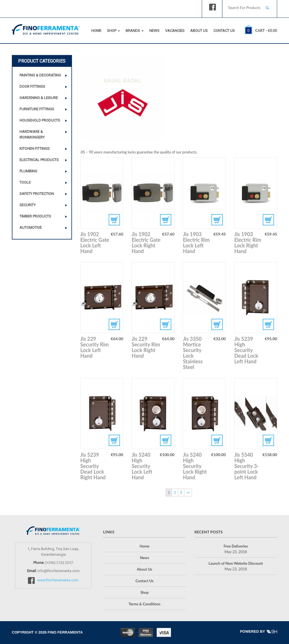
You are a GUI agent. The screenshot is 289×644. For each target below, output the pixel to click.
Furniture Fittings (37, 109)
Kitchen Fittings (35, 149)
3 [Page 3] (181, 493)
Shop (113, 31)
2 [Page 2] (175, 493)
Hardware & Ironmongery (32, 134)
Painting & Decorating (40, 75)
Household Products (40, 120)
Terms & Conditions (144, 604)
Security (28, 205)
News (154, 31)
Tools (25, 182)
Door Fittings (32, 86)
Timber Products (35, 216)
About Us (199, 31)
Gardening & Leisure (39, 98)
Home (96, 31)
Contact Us (224, 31)
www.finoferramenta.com (58, 580)
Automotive (31, 228)
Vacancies (175, 31)
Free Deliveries (236, 546)
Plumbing (28, 171)
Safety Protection (37, 194)
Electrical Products (39, 160)
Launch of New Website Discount (236, 563)
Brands (135, 31)
